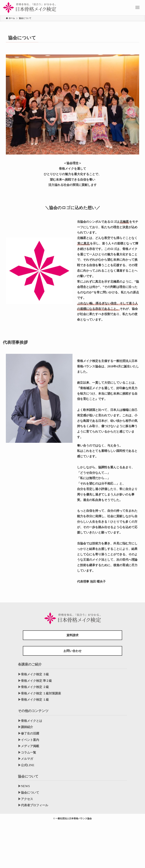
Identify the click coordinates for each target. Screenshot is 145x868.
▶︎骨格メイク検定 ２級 (33, 687)
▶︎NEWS (24, 786)
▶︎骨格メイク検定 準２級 (35, 681)
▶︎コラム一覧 (27, 752)
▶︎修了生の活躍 (29, 733)
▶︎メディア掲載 (29, 746)
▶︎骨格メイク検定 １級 (33, 700)
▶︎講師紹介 (25, 727)
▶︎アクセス (25, 799)
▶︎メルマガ (25, 759)
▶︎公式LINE (26, 765)
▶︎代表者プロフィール (33, 805)
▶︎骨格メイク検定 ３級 (33, 674)
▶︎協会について (29, 793)
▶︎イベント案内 (29, 740)
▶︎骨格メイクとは (30, 721)
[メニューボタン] (137, 8)
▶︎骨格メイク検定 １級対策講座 (39, 693)
